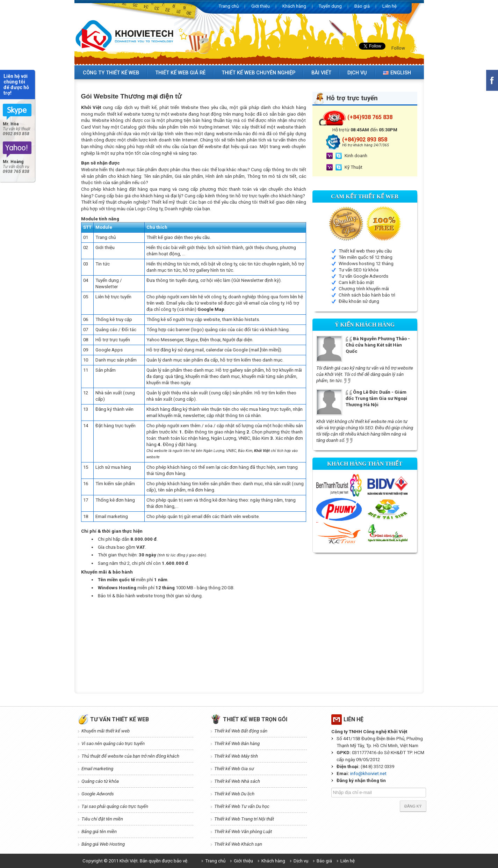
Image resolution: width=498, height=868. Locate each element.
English (397, 73)
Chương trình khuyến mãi (364, 289)
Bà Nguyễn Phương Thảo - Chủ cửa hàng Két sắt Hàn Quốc (378, 345)
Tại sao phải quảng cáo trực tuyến (115, 806)
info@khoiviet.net (368, 774)
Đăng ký (413, 806)
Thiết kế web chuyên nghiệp (258, 73)
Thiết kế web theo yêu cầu (365, 251)
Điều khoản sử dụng (359, 301)
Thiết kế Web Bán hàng (237, 743)
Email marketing (97, 769)
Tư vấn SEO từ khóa (359, 270)
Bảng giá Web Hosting (103, 844)
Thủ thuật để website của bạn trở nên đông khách (130, 756)
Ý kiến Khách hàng (365, 325)
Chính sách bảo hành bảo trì (367, 295)
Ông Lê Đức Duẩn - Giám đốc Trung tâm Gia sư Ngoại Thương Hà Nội (376, 398)
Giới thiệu (261, 6)
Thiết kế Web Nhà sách (237, 781)
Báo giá (362, 6)
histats (252, 319)
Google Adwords (98, 794)
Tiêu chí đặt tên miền (102, 819)
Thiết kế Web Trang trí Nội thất (244, 819)
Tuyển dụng (330, 6)
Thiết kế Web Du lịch (234, 794)
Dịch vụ (357, 73)
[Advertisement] (208, 620)
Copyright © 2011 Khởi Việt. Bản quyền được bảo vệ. (135, 861)
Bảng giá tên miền (99, 831)
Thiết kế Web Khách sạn (238, 844)
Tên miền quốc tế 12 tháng (366, 257)
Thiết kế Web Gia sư (234, 769)
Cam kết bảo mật (356, 282)
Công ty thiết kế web (111, 73)
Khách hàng (294, 6)
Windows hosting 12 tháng (366, 264)
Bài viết (321, 73)
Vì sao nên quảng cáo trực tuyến (113, 743)
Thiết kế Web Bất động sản (241, 731)
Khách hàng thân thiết (365, 464)
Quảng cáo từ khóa (100, 781)
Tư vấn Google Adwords (363, 276)
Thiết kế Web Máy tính (236, 756)
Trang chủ (229, 6)
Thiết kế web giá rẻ (180, 73)
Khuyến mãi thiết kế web (106, 731)
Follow (398, 48)
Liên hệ (389, 6)
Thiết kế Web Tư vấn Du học (242, 806)
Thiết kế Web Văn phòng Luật (243, 831)
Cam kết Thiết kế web (365, 196)
